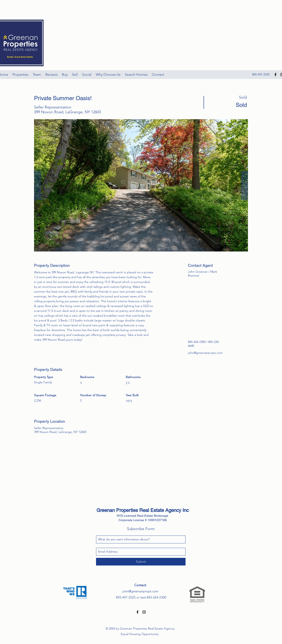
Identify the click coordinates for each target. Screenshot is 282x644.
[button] (141, 185)
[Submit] (141, 562)
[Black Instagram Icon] (144, 612)
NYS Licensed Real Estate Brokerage (143, 516)
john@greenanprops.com (205, 353)
